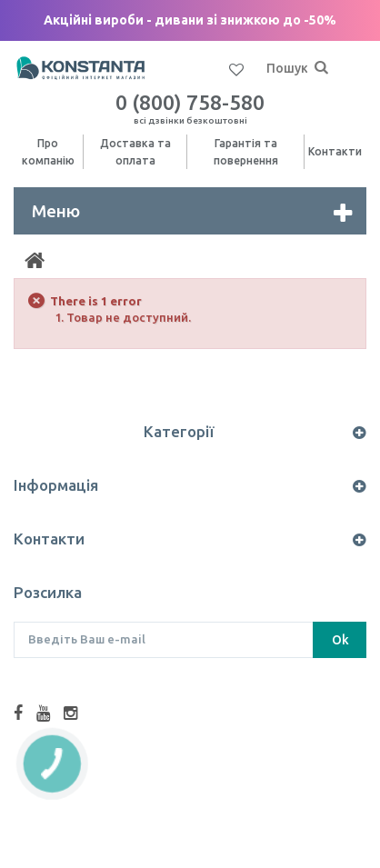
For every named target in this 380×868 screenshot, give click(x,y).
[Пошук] (321, 68)
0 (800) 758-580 (190, 108)
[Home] (35, 261)
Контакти (335, 151)
